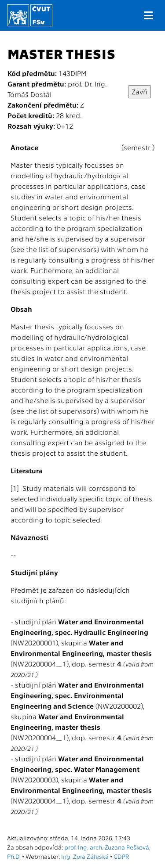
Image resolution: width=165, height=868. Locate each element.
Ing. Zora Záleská (85, 856)
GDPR (121, 856)
